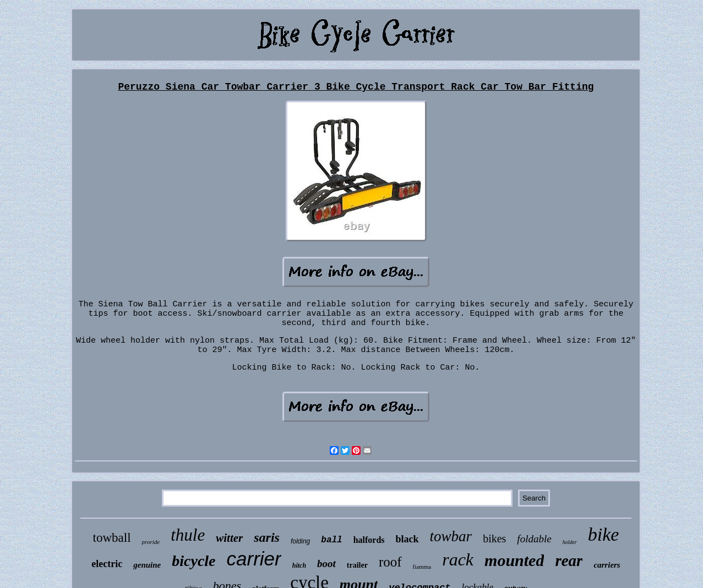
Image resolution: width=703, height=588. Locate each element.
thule (188, 535)
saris (267, 537)
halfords (369, 540)
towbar (451, 536)
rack (458, 559)
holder (570, 542)
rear (569, 560)
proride (151, 542)
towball (112, 538)
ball (331, 540)
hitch (299, 565)
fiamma (422, 567)
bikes (494, 538)
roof (390, 562)
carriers (607, 565)
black (407, 539)
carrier (254, 559)
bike (604, 534)
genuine (147, 565)
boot (326, 564)
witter (229, 538)
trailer (357, 565)
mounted (514, 560)
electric (107, 564)
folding (300, 541)
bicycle (194, 561)
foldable (534, 539)
